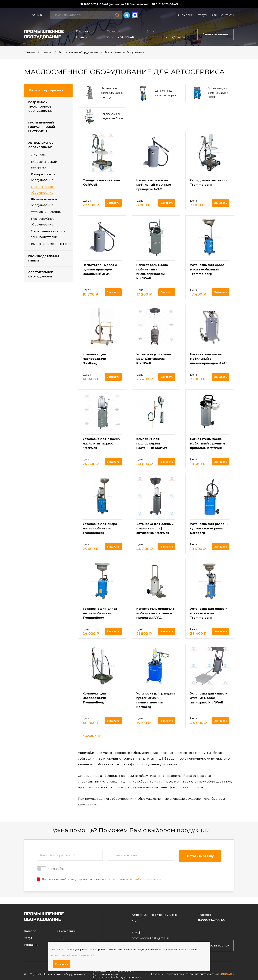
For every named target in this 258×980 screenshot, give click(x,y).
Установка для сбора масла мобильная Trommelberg (207, 269)
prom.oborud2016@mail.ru (166, 37)
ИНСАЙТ (227, 974)
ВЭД (214, 15)
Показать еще (91, 736)
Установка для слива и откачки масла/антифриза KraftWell (209, 698)
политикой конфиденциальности (146, 879)
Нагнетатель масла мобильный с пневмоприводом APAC (209, 359)
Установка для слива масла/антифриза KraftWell (154, 359)
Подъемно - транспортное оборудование (40, 107)
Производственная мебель (44, 258)
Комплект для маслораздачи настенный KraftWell (153, 443)
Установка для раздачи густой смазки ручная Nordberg (209, 528)
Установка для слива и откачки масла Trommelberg (209, 613)
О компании (186, 15)
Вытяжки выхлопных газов (51, 244)
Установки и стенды (46, 212)
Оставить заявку (200, 856)
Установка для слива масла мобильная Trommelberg (100, 613)
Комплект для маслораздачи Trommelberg (94, 698)
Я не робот (51, 869)
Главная (30, 52)
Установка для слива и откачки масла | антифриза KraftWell (155, 528)
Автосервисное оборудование (78, 52)
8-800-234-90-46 (121, 37)
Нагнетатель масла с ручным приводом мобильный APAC (100, 269)
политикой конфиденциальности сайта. (74, 955)
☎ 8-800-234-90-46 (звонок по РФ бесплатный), (114, 4)
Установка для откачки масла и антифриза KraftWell (102, 443)
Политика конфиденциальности (114, 971)
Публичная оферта (105, 974)
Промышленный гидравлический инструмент (42, 127)
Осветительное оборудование (41, 274)
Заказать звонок (216, 945)
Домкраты (39, 155)
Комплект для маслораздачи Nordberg (94, 359)
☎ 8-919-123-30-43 (165, 4)
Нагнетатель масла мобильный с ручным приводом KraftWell (207, 443)
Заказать (113, 203)
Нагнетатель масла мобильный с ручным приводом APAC (154, 185)
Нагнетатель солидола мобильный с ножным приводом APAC (155, 613)
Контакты (227, 15)
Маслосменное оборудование (125, 52)
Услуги (203, 15)
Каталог (38, 15)
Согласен (62, 964)
